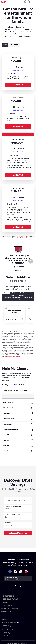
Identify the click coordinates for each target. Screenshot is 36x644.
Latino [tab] (13, 295)
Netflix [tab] (14, 293)
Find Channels (8, 390)
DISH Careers (6, 620)
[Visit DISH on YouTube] (26, 572)
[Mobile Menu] (33, 2)
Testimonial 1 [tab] (16, 271)
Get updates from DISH (11, 577)
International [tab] (28, 298)
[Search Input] (16, 397)
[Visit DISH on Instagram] (21, 572)
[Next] (31, 261)
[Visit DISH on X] (15, 572)
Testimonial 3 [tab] (20, 271)
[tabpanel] (18, 143)
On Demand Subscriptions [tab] (12, 298)
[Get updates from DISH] (16, 579)
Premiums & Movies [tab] (26, 293)
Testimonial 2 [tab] (18, 271)
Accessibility (6, 633)
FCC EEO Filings (7, 629)
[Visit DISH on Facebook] (10, 572)
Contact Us (5, 636)
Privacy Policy (6, 626)
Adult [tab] (18, 300)
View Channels (18, 70)
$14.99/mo (11, 319)
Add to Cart (18, 85)
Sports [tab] (6, 293)
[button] (18, 500)
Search (5, 395)
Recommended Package (21, 390)
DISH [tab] (5, 45)
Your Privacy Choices (9, 623)
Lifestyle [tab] (22, 295)
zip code (13, 384)
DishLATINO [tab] (14, 45)
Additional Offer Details (13, 356)
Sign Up (18, 586)
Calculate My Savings (18, 533)
